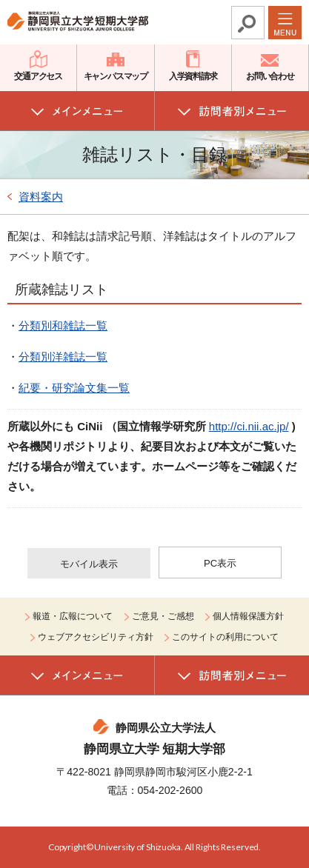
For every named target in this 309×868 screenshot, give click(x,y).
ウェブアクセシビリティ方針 (96, 637)
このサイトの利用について (225, 637)
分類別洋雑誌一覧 (63, 357)
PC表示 (220, 563)
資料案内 (41, 197)
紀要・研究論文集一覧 (74, 388)
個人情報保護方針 (248, 616)
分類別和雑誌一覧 (63, 325)
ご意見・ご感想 (163, 616)
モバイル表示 (89, 564)
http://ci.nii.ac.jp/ (249, 426)
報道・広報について (73, 616)
